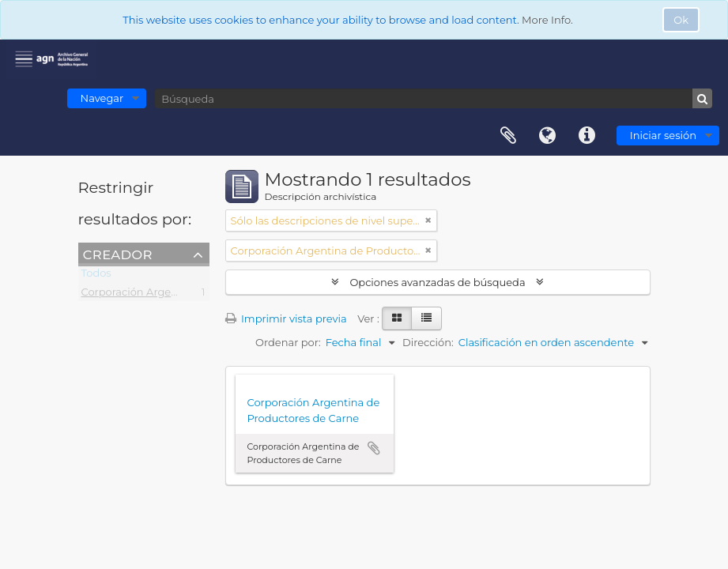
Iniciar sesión (663, 135)
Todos (96, 276)
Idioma (548, 136)
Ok (681, 20)
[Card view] (397, 318)
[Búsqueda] (434, 98)
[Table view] (426, 318)
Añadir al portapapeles (374, 448)
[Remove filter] (428, 220)
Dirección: (428, 342)
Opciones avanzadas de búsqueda (438, 282)
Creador (118, 254)
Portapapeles (508, 136)
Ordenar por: (288, 342)
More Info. (547, 20)
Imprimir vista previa (286, 318)
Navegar (102, 98)
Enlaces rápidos (587, 136)
